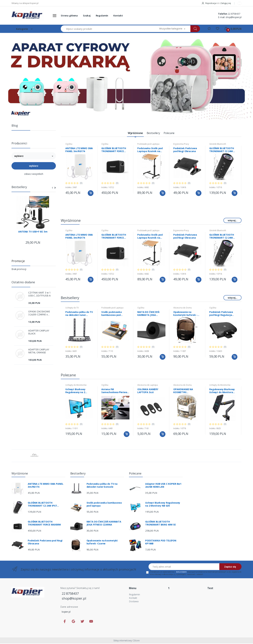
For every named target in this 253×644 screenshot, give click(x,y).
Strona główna (69, 16)
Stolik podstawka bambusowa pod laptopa (112, 314)
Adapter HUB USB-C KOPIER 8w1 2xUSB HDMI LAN (163, 486)
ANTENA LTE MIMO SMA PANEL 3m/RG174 (79, 150)
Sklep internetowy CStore (126, 641)
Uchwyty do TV (72, 308)
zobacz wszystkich (34, 174)
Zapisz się (230, 567)
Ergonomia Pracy (181, 144)
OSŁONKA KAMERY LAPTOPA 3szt (148, 391)
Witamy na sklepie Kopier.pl (25, 3)
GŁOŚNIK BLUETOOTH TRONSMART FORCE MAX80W (114, 150)
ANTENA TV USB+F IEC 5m (33, 232)
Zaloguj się (225, 3)
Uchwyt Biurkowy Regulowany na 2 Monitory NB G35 (75, 391)
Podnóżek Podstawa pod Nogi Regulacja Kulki (221, 314)
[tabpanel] (126, 76)
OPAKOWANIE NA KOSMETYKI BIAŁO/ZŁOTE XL (183, 391)
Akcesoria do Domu (183, 308)
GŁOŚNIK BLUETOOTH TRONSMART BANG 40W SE (161, 524)
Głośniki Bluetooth (218, 144)
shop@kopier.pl (234, 17)
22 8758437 (234, 14)
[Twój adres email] (184, 567)
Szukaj (87, 16)
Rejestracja (209, 3)
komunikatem (181, 572)
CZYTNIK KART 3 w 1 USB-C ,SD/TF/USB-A (39, 294)
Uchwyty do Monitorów (76, 385)
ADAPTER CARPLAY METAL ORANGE (39, 351)
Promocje (18, 261)
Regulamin (102, 16)
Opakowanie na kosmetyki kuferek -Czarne (185, 314)
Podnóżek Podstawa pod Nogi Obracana (185, 150)
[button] (172, 29)
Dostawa (134, 602)
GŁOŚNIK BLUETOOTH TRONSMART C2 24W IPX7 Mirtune (222, 150)
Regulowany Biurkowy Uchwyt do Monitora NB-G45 (222, 391)
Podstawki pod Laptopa (148, 144)
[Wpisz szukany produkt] (107, 29)
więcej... (232, 221)
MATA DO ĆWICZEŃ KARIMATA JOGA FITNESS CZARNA (148, 314)
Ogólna (69, 144)
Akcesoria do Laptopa (148, 385)
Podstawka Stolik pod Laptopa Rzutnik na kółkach (150, 150)
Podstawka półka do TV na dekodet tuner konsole (79, 314)
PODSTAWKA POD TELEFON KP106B (161, 543)
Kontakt (118, 16)
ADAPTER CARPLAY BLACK (39, 332)
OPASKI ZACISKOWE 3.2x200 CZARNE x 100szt (39, 313)
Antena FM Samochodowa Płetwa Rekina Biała (114, 391)
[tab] (134, 134)
